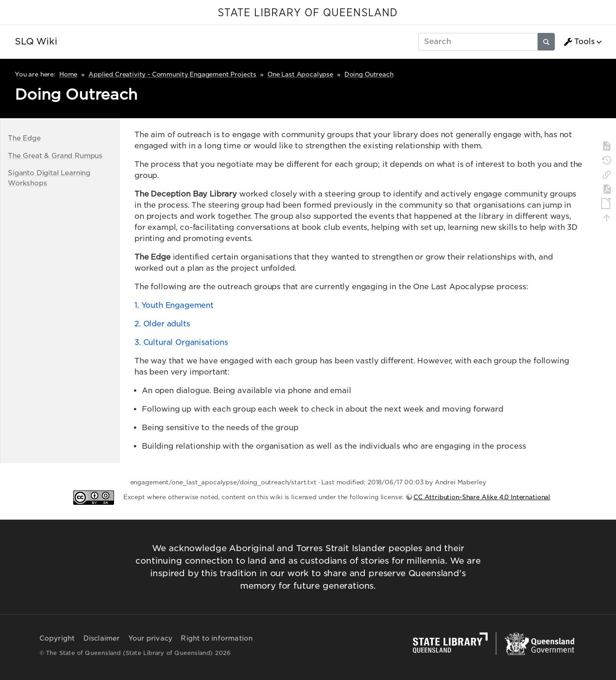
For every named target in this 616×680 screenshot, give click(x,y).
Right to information (217, 638)
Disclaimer (102, 638)
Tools (579, 42)
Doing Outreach (369, 74)
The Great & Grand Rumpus (55, 156)
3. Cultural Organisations (181, 342)
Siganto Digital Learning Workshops (49, 178)
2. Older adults (162, 324)
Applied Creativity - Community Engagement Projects (172, 74)
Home (68, 74)
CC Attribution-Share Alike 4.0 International (482, 497)
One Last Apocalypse (300, 74)
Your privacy (150, 638)
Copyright (57, 638)
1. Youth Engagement (174, 305)
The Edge (24, 138)
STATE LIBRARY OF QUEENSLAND (308, 13)
